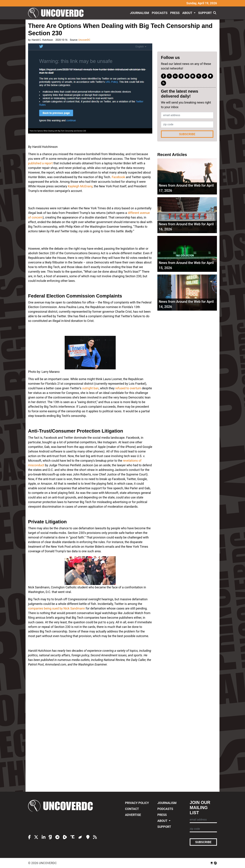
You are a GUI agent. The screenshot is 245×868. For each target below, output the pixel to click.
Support (205, 13)
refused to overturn (128, 388)
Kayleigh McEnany (80, 186)
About (188, 13)
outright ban (90, 388)
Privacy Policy (137, 803)
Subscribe (187, 134)
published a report (40, 163)
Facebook (118, 177)
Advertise (133, 815)
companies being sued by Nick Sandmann (56, 608)
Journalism (140, 13)
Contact (132, 809)
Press (175, 13)
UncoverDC (57, 13)
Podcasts (160, 13)
